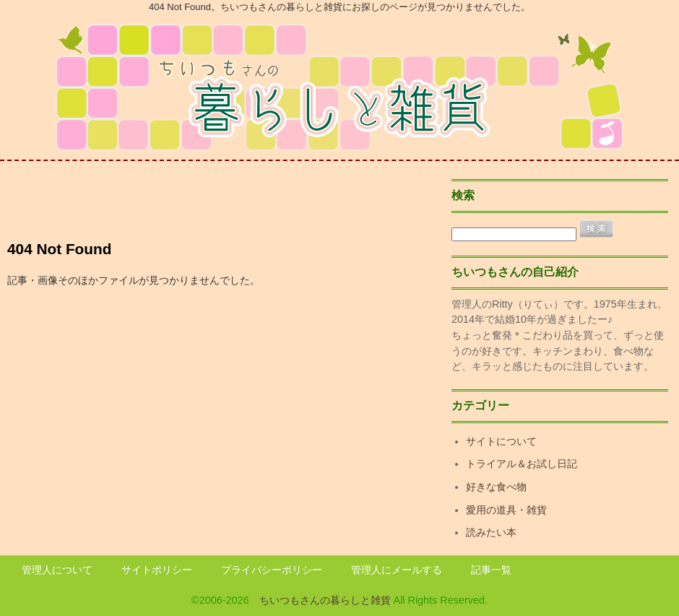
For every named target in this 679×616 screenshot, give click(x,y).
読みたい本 (491, 532)
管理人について (57, 570)
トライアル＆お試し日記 (522, 464)
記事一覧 (491, 570)
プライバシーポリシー (272, 570)
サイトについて (501, 441)
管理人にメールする (397, 570)
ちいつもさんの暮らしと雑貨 (325, 600)
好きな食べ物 (496, 487)
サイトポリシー (157, 570)
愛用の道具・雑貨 (506, 510)
